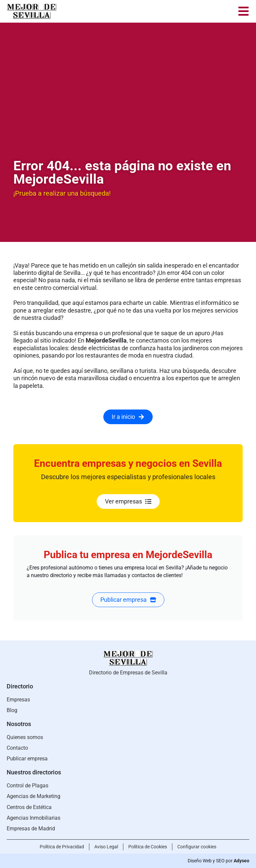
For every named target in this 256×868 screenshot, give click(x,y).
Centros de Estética (29, 807)
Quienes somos (25, 737)
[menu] (243, 11)
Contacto (17, 748)
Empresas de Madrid (31, 829)
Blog (12, 710)
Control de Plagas (27, 786)
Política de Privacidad (62, 847)
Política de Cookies (148, 847)
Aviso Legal (106, 847)
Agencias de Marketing (33, 796)
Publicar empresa (27, 759)
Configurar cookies (197, 847)
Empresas (18, 700)
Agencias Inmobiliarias (33, 818)
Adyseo (241, 861)
